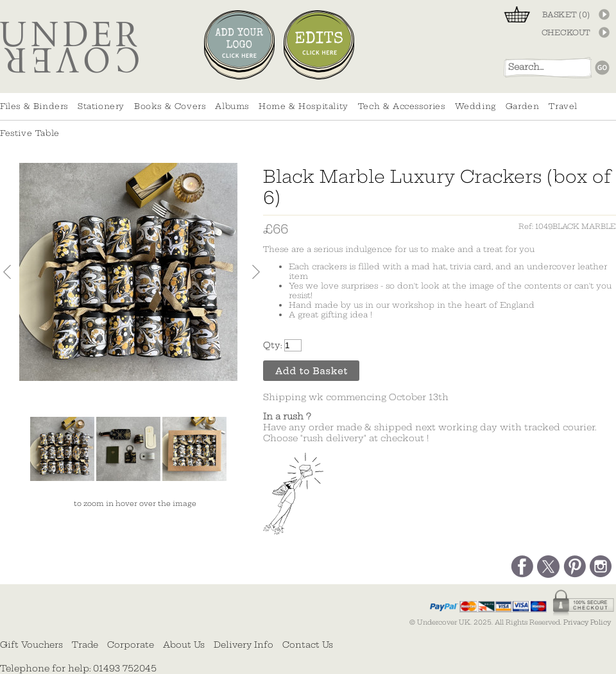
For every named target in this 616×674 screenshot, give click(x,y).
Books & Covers (170, 106)
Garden (523, 106)
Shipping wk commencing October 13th (356, 397)
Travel (563, 106)
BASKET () (566, 15)
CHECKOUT (566, 33)
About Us (184, 645)
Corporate (131, 645)
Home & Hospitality (304, 106)
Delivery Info (244, 645)
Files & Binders (34, 106)
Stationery (101, 106)
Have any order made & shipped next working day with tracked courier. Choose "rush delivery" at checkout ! (430, 427)
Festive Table (30, 133)
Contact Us (308, 645)
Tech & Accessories (402, 106)
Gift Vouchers (31, 645)
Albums (232, 106)
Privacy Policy (587, 622)
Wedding (475, 106)
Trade (85, 645)
